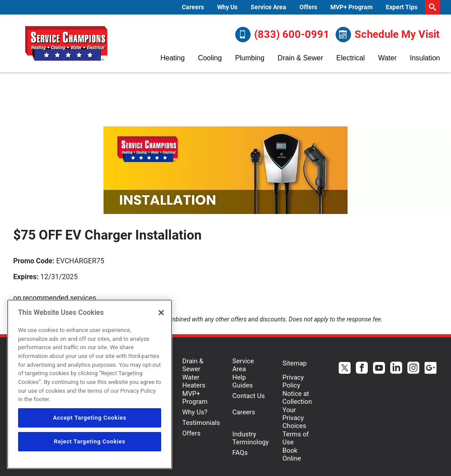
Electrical (351, 58)
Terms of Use (296, 438)
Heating (172, 58)
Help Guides (243, 381)
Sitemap (294, 363)
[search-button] (433, 7)
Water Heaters (194, 381)
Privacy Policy (293, 381)
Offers (308, 7)
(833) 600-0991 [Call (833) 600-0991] (282, 35)
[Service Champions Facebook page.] (362, 369)
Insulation (425, 58)
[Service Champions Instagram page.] (413, 369)
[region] (90, 384)
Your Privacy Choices (294, 418)
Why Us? (195, 412)
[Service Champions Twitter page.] (345, 369)
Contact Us (249, 396)
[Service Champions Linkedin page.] (396, 369)
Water (387, 58)
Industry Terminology (251, 438)
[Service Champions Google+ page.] (431, 369)
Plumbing (250, 58)
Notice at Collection (297, 398)
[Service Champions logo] (66, 44)
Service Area (268, 7)
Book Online (292, 454)
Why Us (227, 7)
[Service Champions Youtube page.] (379, 369)
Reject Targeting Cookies (89, 441)
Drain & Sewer (300, 58)
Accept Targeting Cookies (90, 418)
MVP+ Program (351, 7)
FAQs (240, 453)
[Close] (161, 313)
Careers (193, 7)
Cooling (210, 58)
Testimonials (201, 423)
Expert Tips (402, 7)
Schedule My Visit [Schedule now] (388, 35)
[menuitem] (193, 7)
